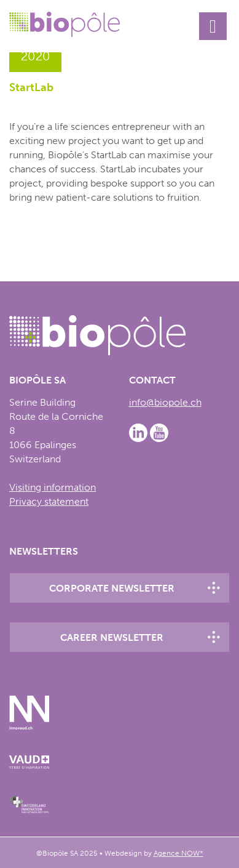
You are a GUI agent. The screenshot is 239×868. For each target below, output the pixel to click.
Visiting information (53, 487)
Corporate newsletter (112, 588)
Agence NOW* (178, 853)
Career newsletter (112, 637)
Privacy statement (49, 501)
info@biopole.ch (165, 402)
